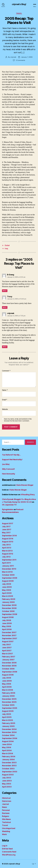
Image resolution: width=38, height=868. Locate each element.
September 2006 (10, 672)
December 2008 (9, 605)
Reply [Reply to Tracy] (5, 307)
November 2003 (9, 766)
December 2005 (9, 699)
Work (4, 834)
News (4, 807)
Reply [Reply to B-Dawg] (5, 291)
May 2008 (7, 626)
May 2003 (7, 784)
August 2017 (8, 523)
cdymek (13, 57)
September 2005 (10, 708)
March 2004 (7, 753)
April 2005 (7, 717)
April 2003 (7, 787)
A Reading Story (28, 495)
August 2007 (8, 641)
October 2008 (8, 611)
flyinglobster (8, 509)
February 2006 (9, 693)
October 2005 (8, 705)
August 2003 (8, 775)
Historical (6, 798)
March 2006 (7, 690)
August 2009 (8, 581)
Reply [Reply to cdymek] (5, 347)
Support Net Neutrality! (12, 460)
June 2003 (7, 781)
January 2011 (8, 566)
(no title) (6, 464)
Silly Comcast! (8, 469)
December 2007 (9, 632)
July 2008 (7, 620)
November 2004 (9, 732)
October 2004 (8, 735)
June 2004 (7, 744)
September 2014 (9, 536)
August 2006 (8, 675)
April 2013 (7, 548)
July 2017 (6, 526)
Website (5, 409)
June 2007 (7, 648)
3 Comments (20, 60)
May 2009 (7, 590)
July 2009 (7, 584)
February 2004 (9, 756)
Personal (6, 810)
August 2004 (8, 741)
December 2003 (9, 763)
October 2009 (8, 575)
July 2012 (6, 557)
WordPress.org (9, 855)
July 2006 (7, 678)
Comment (6, 371)
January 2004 (8, 760)
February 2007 (9, 657)
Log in (5, 846)
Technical (6, 822)
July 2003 (7, 778)
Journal (5, 804)
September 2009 (10, 578)
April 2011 (6, 563)
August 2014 (8, 539)
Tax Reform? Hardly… (11, 455)
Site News (6, 819)
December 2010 (9, 569)
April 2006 (7, 687)
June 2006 (7, 681)
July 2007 (6, 645)
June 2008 (7, 623)
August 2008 (8, 617)
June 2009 (7, 587)
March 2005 (7, 720)
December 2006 (9, 663)
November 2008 (9, 608)
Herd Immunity (9, 474)
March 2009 (7, 596)
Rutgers (6, 816)
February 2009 (9, 599)
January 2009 (8, 602)
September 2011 (9, 560)
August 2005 (8, 711)
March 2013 (7, 551)
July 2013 (6, 545)
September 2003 (10, 772)
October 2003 (8, 769)
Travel (19, 13)
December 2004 (9, 729)
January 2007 (8, 660)
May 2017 (6, 533)
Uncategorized (9, 828)
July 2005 (7, 714)
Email (5, 400)
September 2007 (10, 638)
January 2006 (8, 696)
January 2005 (8, 726)
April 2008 (7, 629)
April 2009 (7, 593)
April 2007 (7, 651)
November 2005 (9, 702)
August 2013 (8, 542)
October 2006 (8, 669)
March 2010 (7, 572)
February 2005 (9, 723)
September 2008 (10, 614)
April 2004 (7, 750)
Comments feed (9, 852)
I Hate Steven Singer (25, 485)
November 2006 (9, 666)
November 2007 (9, 635)
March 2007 (7, 654)
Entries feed (7, 849)
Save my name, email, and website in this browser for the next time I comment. (18, 420)
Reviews (6, 813)
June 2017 (7, 530)
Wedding (6, 831)
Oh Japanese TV (9, 505)
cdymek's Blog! (19, 4)
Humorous (7, 801)
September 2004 (10, 738)
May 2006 (7, 684)
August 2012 (8, 554)
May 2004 (7, 747)
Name (5, 390)
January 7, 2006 (27, 57)
